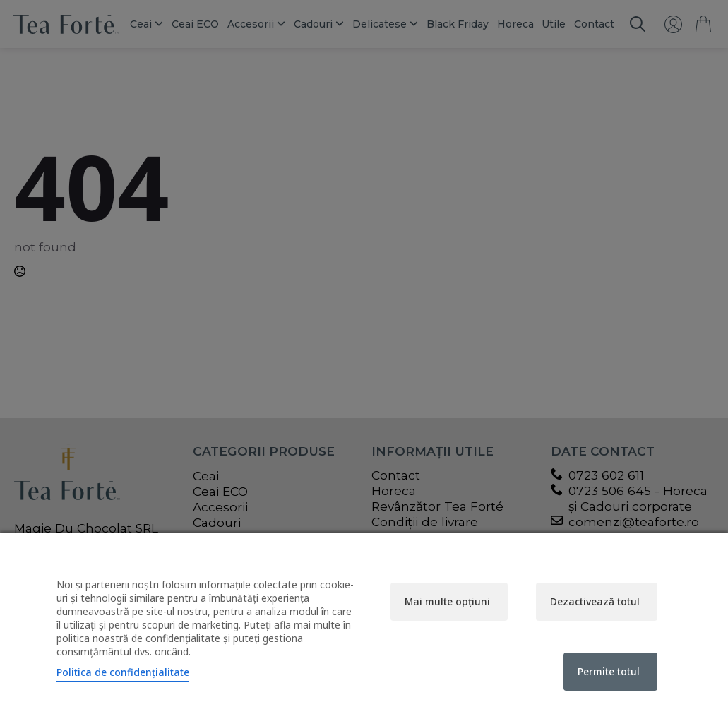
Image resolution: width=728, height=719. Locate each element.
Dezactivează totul (595, 601)
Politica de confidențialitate (123, 672)
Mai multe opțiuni (447, 601)
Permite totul (609, 671)
